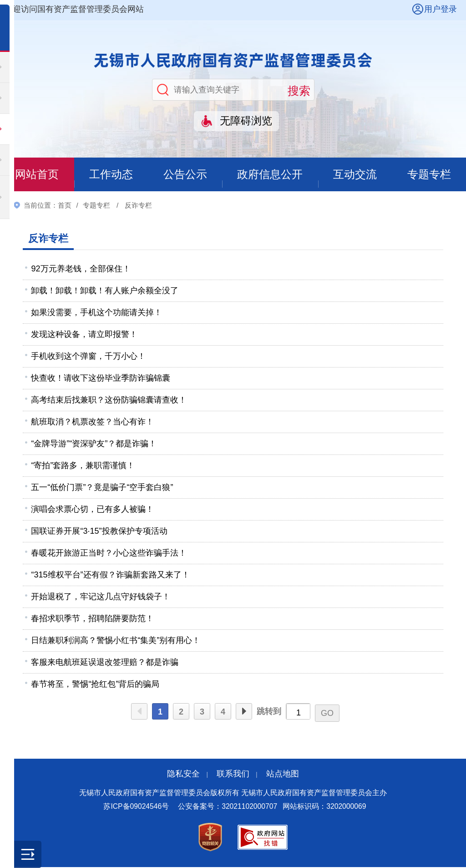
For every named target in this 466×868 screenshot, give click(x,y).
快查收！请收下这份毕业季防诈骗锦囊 (101, 378)
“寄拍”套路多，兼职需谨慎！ (83, 466)
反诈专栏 (138, 206)
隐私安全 (183, 774)
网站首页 (37, 175)
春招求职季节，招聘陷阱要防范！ (92, 619)
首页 (65, 206)
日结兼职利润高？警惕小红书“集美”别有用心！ (116, 641)
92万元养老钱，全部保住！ (81, 269)
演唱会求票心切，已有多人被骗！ (92, 510)
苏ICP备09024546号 (136, 807)
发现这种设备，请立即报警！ (84, 335)
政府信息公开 (270, 175)
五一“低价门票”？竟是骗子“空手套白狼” (102, 488)
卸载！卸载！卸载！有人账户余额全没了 (105, 291)
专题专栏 (429, 175)
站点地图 (283, 774)
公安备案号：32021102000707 (228, 807)
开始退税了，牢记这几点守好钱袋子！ (101, 597)
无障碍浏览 (246, 121)
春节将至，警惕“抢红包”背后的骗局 (95, 684)
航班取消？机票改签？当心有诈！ (92, 422)
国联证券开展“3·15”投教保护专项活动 (99, 531)
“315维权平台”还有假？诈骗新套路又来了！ (110, 575)
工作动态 (111, 175)
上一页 (139, 712)
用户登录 (441, 9)
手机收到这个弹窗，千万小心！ (88, 357)
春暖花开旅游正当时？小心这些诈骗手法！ (109, 553)
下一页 (244, 712)
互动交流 (355, 175)
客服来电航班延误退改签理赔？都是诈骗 (105, 663)
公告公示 (185, 175)
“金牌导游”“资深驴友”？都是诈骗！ (94, 444)
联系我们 (233, 774)
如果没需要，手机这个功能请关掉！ (96, 313)
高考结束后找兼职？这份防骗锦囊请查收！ (109, 400)
